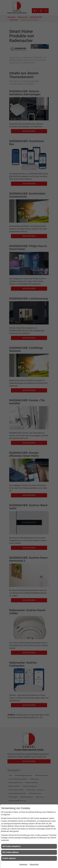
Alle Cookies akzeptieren (11, 846)
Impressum (23, 864)
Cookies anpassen (9, 858)
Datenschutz (34, 864)
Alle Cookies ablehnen (10, 852)
